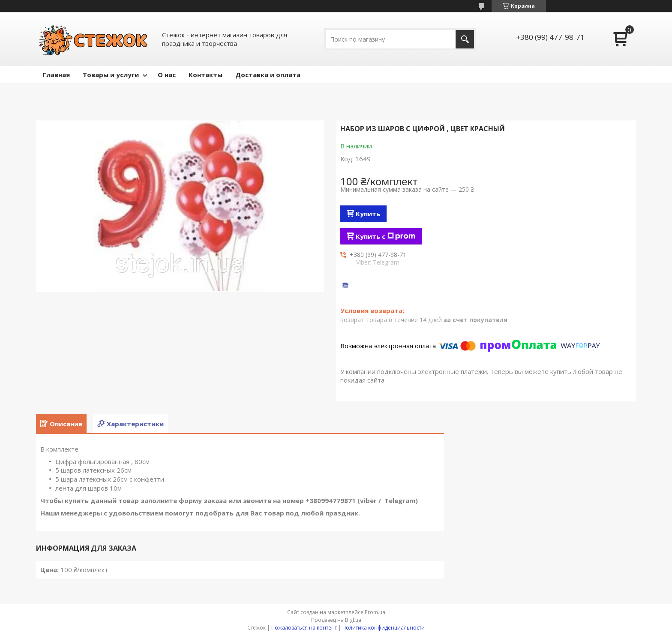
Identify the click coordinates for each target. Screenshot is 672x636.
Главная (56, 75)
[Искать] (465, 39)
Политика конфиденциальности (384, 628)
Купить (368, 214)
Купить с (385, 236)
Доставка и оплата (268, 75)
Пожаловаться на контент (304, 628)
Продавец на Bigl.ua (336, 620)
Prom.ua (375, 612)
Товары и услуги (111, 75)
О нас (167, 75)
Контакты (205, 75)
